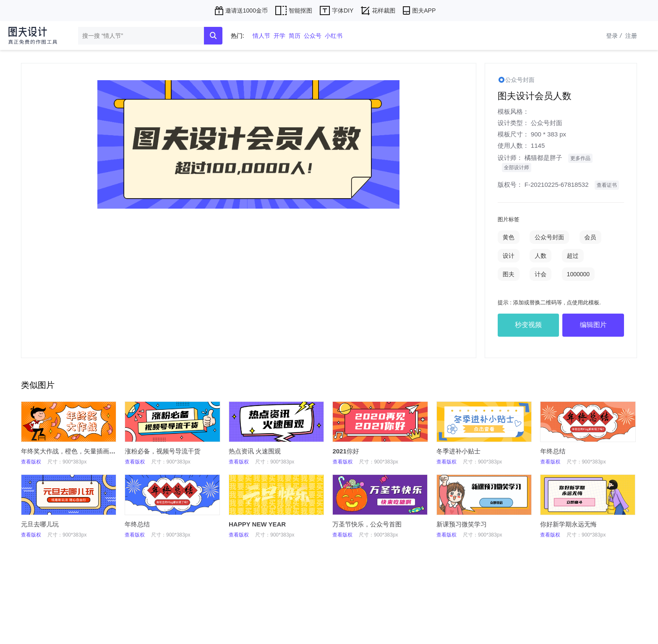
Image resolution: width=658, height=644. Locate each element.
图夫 (509, 274)
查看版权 (31, 462)
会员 (590, 237)
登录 (615, 36)
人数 (540, 256)
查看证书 (607, 185)
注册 (631, 36)
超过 (573, 256)
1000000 (578, 274)
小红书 (334, 36)
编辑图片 (593, 325)
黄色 (509, 237)
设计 (509, 256)
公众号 (313, 36)
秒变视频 (528, 325)
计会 (540, 274)
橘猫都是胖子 (543, 158)
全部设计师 (517, 168)
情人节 (261, 36)
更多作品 (580, 158)
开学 (279, 36)
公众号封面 (547, 123)
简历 (295, 36)
